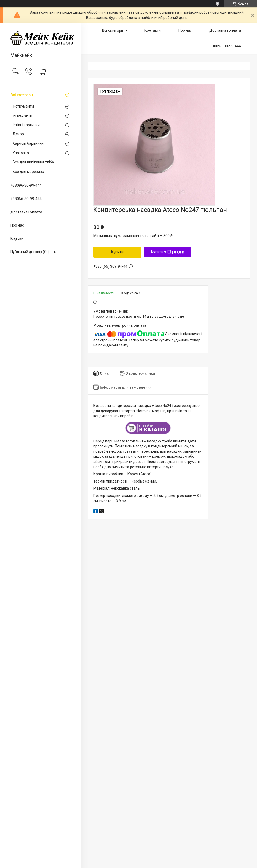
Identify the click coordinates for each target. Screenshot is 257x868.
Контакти (153, 30)
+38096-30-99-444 (26, 185)
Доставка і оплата (26, 212)
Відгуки (17, 239)
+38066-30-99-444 (26, 199)
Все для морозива (28, 172)
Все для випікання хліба (33, 162)
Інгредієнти (22, 115)
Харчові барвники (28, 143)
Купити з (168, 252)
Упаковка (21, 153)
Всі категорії (22, 95)
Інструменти (23, 106)
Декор (18, 134)
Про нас (17, 225)
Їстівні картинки (26, 125)
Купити (117, 252)
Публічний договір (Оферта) (35, 252)
